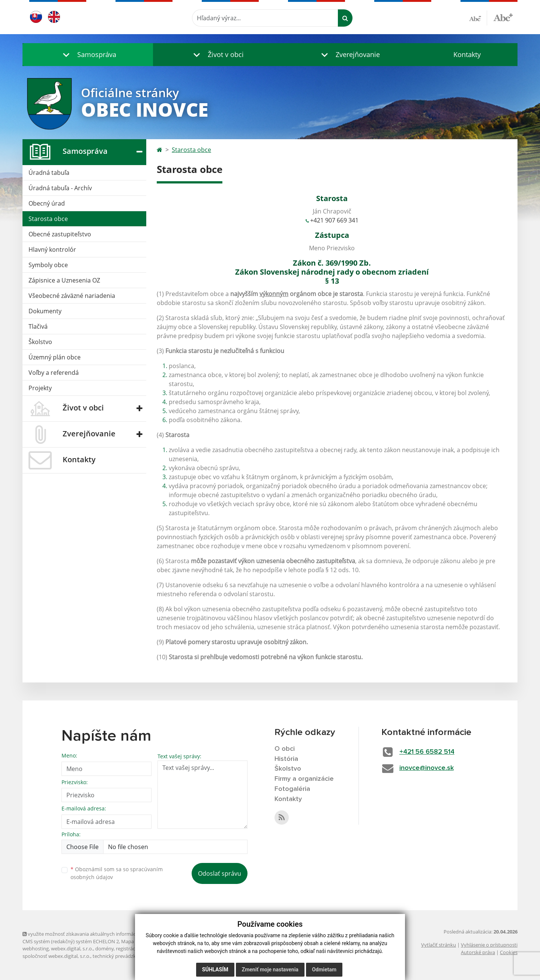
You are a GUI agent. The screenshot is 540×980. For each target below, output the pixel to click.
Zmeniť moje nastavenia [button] (270, 969)
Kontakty (467, 54)
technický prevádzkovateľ (121, 956)
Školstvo (40, 342)
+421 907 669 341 (334, 220)
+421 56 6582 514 (427, 752)
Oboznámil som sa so (117, 873)
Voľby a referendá (54, 373)
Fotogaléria (292, 789)
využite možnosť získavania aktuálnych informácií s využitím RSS (97, 934)
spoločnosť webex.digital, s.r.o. (56, 956)
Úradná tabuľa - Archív (60, 188)
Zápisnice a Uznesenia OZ (64, 280)
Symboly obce (48, 265)
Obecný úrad (47, 203)
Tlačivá (38, 326)
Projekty (40, 388)
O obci (285, 749)
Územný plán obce (55, 357)
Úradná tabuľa (49, 173)
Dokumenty (45, 311)
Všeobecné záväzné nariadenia (72, 296)
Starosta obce (48, 219)
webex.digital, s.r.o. (72, 948)
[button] (88, 55)
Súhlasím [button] (215, 969)
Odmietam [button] (324, 969)
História (286, 759)
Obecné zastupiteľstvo (60, 234)
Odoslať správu (220, 873)
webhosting (36, 948)
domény (104, 948)
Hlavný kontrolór (52, 250)
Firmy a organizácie (304, 779)
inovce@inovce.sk (427, 768)
